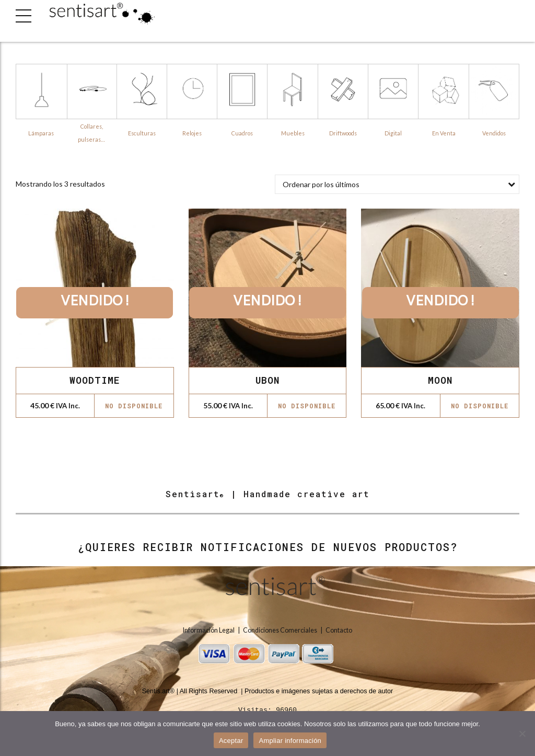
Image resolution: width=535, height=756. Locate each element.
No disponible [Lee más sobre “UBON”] (307, 406)
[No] (522, 734)
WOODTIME (95, 380)
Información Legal (209, 630)
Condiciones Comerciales (280, 630)
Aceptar (231, 741)
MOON (440, 380)
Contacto (339, 630)
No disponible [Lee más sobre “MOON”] (480, 406)
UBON (267, 380)
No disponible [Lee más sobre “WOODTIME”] (134, 406)
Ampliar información (290, 741)
